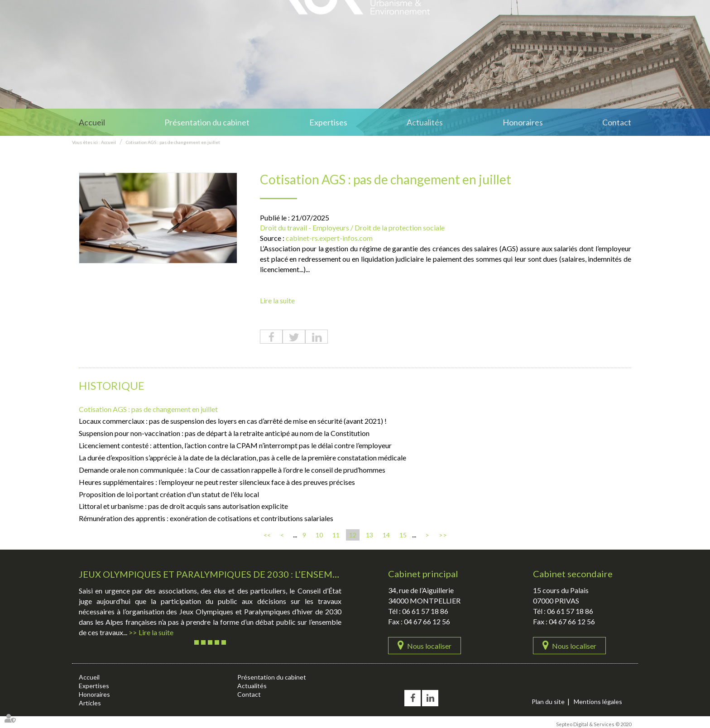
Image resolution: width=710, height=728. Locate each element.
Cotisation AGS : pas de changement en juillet (173, 142)
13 (369, 535)
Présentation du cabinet (207, 122)
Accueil (92, 122)
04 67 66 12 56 (427, 621)
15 (403, 535)
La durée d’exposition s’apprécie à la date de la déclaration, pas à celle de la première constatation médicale (242, 457)
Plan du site (548, 702)
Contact (617, 122)
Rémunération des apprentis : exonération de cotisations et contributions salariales (206, 518)
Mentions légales (598, 702)
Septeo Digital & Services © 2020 (594, 724)
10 (319, 535)
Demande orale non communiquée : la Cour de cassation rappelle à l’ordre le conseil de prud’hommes (232, 470)
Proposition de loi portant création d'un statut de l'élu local (169, 494)
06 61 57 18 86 (425, 611)
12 (353, 535)
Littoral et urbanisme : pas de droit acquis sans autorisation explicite (183, 506)
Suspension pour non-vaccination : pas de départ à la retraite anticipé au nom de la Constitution (224, 433)
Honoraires (523, 122)
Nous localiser (429, 646)
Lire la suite (277, 300)
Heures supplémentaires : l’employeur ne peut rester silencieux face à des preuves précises (217, 482)
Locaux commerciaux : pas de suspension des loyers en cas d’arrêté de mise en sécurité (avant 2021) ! (233, 421)
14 (386, 535)
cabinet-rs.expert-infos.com (329, 238)
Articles (90, 703)
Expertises (328, 122)
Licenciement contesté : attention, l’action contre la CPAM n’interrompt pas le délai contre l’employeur (235, 445)
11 (336, 535)
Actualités (425, 122)
